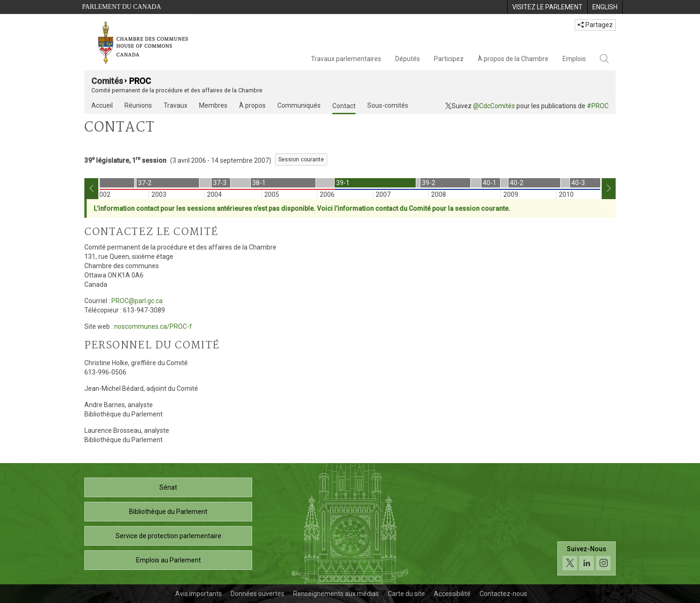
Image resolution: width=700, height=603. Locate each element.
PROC (140, 81)
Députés (408, 59)
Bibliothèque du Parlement (168, 512)
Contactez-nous (503, 594)
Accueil (102, 105)
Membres (213, 105)
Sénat (168, 487)
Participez (449, 59)
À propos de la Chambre (513, 59)
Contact (344, 106)
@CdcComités (494, 106)
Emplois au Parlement (168, 560)
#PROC (598, 106)
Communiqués (299, 105)
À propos (252, 105)
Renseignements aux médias (336, 594)
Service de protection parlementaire (168, 536)
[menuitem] (547, 7)
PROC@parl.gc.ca (137, 301)
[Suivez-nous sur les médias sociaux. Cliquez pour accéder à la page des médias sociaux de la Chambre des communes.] (587, 558)
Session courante (301, 159)
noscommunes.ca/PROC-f (153, 326)
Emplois (574, 59)
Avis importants (199, 594)
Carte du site (406, 594)
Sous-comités (388, 105)
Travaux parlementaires (346, 59)
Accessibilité (452, 594)
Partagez (595, 25)
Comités (107, 81)
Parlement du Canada (122, 7)
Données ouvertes (257, 594)
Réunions (138, 105)
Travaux (175, 105)
